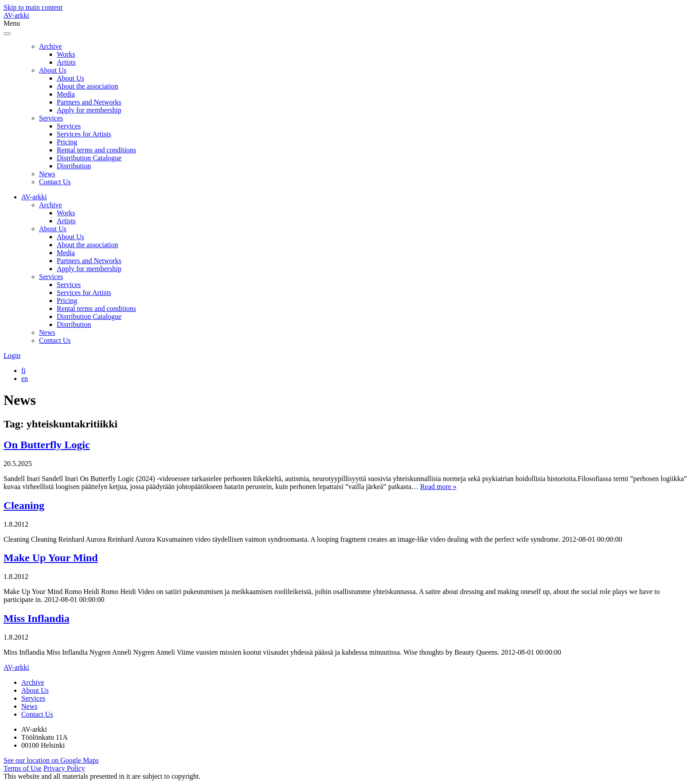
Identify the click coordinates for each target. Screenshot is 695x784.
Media (66, 94)
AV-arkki (16, 15)
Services (51, 118)
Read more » (438, 487)
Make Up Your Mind (51, 558)
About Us (53, 70)
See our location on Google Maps (51, 760)
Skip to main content (33, 7)
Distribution (74, 166)
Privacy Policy (64, 768)
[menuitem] (23, 371)
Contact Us (55, 182)
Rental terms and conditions (96, 150)
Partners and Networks (89, 102)
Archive (51, 46)
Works (66, 54)
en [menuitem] (25, 378)
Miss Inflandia (37, 618)
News (47, 174)
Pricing (67, 142)
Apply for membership (89, 110)
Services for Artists (84, 134)
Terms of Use (23, 768)
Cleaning (24, 505)
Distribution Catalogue (89, 158)
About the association (88, 86)
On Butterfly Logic (47, 445)
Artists (66, 62)
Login (12, 355)
